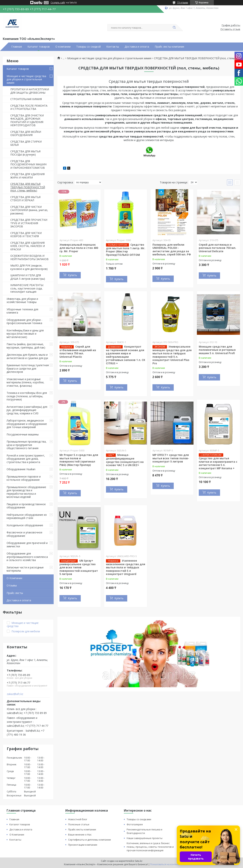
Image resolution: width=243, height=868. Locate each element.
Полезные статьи (79, 824)
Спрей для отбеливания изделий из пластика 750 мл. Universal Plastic (78, 352)
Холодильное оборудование (25, 525)
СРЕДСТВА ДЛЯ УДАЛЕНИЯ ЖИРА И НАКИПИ (27, 176)
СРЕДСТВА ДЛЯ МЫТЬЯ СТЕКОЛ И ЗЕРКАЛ (25, 199)
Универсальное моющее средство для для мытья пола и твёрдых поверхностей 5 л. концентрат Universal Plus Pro (172, 355)
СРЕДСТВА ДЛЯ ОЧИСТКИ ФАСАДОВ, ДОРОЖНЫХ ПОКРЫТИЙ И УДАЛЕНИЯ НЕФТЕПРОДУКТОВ (27, 120)
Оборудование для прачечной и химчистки (27, 545)
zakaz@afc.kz (15, 694)
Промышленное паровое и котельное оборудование (24, 478)
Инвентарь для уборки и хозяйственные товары (22, 300)
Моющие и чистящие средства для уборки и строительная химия (26, 79)
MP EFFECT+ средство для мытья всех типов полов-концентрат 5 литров (171, 458)
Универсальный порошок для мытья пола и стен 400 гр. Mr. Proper (79, 248)
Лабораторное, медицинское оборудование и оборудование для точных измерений (27, 424)
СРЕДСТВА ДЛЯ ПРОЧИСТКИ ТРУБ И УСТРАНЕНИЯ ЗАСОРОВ (29, 223)
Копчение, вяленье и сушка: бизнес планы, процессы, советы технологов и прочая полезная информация (150, 847)
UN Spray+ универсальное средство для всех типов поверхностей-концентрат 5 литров (79, 567)
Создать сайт (58, 3)
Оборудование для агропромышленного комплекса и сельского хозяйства (27, 557)
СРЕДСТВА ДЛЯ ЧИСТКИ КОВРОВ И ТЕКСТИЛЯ (26, 235)
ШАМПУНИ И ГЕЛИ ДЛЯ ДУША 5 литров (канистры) (28, 277)
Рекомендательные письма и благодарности (144, 831)
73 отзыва (183, 3)
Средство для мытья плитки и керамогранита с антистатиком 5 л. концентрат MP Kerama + (218, 463)
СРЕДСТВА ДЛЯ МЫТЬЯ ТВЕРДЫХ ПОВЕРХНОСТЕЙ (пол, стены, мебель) (28, 187)
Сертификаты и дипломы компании (90, 840)
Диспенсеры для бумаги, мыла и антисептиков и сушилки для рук (27, 356)
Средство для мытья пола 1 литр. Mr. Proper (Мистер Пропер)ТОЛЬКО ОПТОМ (126, 250)
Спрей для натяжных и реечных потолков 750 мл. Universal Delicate (217, 248)
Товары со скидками (139, 819)
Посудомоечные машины (23, 434)
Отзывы (12, 585)
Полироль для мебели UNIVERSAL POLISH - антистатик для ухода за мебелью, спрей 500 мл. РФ (172, 250)
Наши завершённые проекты (145, 838)
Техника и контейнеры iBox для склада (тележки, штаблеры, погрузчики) (27, 396)
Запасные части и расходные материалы (25, 569)
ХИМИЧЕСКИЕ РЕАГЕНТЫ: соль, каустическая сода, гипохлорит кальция (27, 288)
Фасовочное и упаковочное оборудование (24, 534)
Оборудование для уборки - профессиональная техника (24, 322)
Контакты (113, 47)
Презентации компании (83, 845)
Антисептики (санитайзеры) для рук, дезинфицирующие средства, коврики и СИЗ (27, 410)
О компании (63, 47)
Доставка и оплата (137, 47)
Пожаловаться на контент (165, 864)
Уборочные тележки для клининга (22, 311)
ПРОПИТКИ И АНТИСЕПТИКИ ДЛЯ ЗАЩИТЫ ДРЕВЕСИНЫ (30, 91)
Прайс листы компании (169, 47)
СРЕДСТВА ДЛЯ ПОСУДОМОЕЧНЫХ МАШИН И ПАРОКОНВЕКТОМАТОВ (28, 164)
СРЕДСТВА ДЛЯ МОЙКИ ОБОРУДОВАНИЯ (26, 133)
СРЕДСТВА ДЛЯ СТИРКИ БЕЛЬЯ (26, 143)
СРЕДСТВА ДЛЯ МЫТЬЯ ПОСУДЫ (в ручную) (25, 153)
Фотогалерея (135, 824)
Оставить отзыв (230, 29)
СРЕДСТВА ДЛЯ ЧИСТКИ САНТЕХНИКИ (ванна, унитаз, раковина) (29, 210)
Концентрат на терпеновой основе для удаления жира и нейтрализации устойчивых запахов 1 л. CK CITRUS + (126, 355)
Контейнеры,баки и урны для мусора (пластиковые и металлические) (25, 334)
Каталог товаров (39, 47)
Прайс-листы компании (82, 829)
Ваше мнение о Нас (80, 835)
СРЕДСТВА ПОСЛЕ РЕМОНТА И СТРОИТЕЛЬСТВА (29, 107)
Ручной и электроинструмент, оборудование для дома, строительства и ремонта (26, 459)
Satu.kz (139, 861)
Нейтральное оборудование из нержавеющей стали (27, 516)
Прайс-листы (15, 593)
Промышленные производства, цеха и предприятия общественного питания (27, 445)
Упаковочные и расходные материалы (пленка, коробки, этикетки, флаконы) (25, 382)
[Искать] (174, 28)
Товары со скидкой (88, 47)
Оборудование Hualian (21, 469)
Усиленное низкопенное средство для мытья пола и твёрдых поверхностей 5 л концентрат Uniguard (126, 567)
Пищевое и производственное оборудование (26, 506)
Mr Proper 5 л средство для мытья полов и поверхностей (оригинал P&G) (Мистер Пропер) (79, 460)
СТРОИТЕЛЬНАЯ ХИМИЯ (26, 99)
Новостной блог (78, 819)
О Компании (14, 578)
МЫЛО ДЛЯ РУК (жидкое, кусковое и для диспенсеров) (29, 267)
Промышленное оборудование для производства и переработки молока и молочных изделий (26, 492)
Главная (17, 47)
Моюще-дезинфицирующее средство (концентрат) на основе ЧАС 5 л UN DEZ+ (125, 460)
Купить (72, 275)
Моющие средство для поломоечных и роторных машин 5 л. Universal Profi (217, 350)
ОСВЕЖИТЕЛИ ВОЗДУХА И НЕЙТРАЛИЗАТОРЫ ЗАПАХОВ (29, 257)
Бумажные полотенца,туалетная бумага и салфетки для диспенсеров (28, 368)
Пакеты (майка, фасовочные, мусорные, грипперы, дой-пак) (26, 346)
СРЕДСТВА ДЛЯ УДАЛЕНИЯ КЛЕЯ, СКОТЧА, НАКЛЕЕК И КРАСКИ (28, 246)
